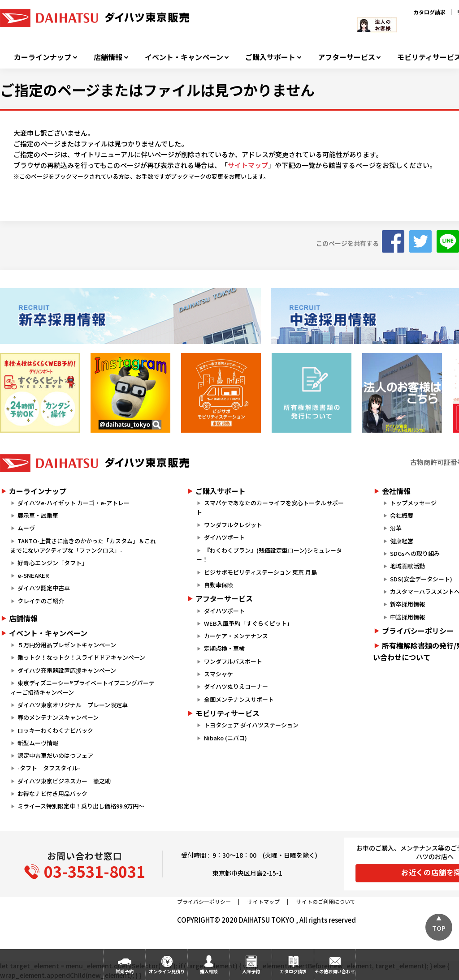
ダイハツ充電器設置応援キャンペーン (67, 670)
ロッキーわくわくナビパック (55, 730)
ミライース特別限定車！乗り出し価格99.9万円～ (81, 806)
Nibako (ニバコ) (225, 738)
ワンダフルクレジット (233, 525)
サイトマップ (248, 165)
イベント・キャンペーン (184, 57)
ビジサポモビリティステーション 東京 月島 (260, 572)
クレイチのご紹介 (41, 601)
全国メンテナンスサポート (239, 699)
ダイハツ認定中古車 (44, 588)
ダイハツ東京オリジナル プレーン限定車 (73, 705)
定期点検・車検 (224, 648)
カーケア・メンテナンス (236, 636)
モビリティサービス (227, 713)
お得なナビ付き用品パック (55, 793)
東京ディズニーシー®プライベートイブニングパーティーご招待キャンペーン (82, 688)
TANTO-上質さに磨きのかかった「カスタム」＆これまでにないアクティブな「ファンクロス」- (83, 546)
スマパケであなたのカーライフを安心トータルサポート (270, 507)
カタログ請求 (429, 12)
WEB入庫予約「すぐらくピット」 (248, 623)
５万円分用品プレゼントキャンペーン (67, 645)
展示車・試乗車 (38, 515)
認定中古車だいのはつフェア (55, 755)
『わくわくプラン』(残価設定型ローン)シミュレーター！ (269, 555)
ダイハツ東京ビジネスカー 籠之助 (64, 781)
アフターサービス (346, 57)
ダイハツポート (224, 537)
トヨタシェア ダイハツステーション (251, 725)
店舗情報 (108, 57)
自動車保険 (219, 585)
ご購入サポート (270, 57)
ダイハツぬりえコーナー (236, 686)
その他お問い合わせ (335, 971)
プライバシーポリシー (204, 901)
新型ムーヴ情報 (38, 743)
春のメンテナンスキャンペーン (58, 717)
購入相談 (209, 971)
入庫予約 (251, 971)
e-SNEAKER (33, 575)
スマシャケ (219, 674)
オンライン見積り (167, 971)
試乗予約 (125, 971)
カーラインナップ (43, 57)
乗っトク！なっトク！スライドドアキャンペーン (81, 657)
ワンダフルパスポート (233, 661)
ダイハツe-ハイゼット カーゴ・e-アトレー (74, 503)
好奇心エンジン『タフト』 (52, 563)
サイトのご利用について (326, 901)
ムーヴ (26, 528)
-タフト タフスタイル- (49, 768)
